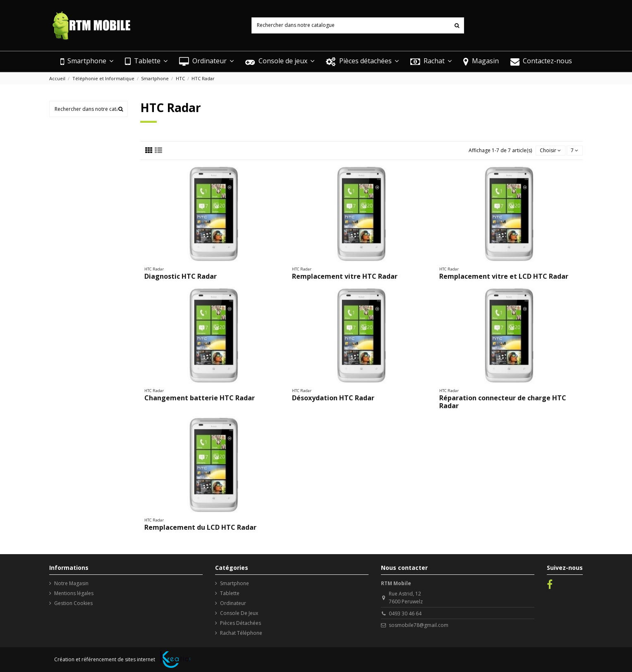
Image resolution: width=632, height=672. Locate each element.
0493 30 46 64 (405, 613)
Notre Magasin (71, 583)
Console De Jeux (239, 613)
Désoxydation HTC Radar (333, 398)
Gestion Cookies (73, 603)
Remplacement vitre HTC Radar (345, 276)
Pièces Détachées (241, 623)
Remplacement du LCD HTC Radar (200, 527)
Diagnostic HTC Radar (181, 276)
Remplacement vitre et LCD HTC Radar (504, 276)
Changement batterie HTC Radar (200, 398)
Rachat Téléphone (241, 633)
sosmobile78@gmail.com (419, 625)
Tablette (230, 593)
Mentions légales (74, 593)
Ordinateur (233, 603)
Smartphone (235, 583)
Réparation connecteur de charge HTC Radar (503, 402)
